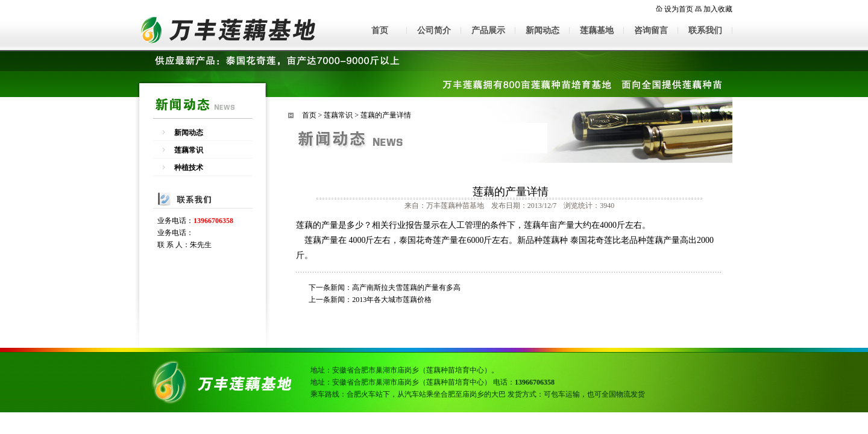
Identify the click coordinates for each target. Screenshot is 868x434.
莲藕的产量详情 (386, 115)
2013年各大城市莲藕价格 (392, 300)
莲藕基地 (597, 30)
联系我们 (705, 30)
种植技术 (189, 168)
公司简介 (434, 30)
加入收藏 (718, 9)
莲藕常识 (189, 150)
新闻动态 (542, 30)
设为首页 (679, 9)
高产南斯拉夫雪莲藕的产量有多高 (406, 288)
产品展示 (488, 30)
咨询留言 (651, 30)
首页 (380, 30)
